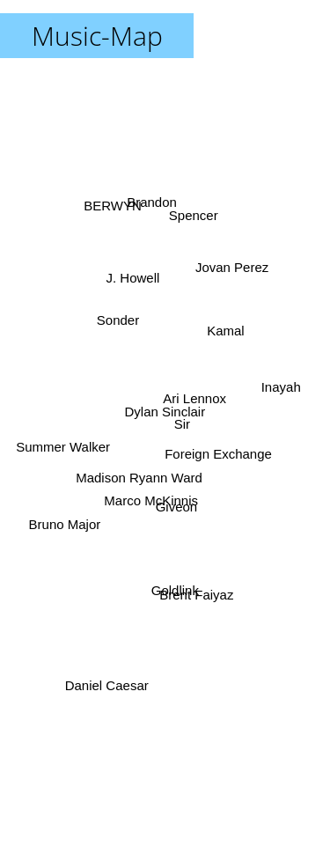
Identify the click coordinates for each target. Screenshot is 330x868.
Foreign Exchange (216, 452)
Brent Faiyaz (201, 596)
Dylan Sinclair (165, 412)
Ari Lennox (194, 392)
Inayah (285, 383)
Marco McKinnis (151, 503)
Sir (181, 414)
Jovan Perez (235, 274)
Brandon (148, 204)
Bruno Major (66, 520)
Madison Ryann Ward (137, 477)
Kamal (223, 346)
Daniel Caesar (104, 691)
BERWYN (112, 213)
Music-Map (97, 36)
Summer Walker (63, 441)
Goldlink (175, 581)
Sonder (119, 321)
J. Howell (131, 278)
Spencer (194, 221)
